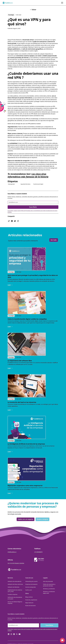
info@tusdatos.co (12, 552)
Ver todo (54, 240)
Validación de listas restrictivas (15, 584)
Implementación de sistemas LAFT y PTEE (15, 591)
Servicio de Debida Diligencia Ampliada (15, 603)
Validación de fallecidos (13, 587)
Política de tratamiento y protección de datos (49, 585)
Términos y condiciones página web (49, 592)
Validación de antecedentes (15, 581)
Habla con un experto (26, 519)
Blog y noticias (29, 597)
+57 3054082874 (38, 552)
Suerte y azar (29, 590)
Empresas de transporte (31, 584)
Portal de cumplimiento (31, 600)
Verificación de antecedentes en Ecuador (15, 598)
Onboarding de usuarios (31, 581)
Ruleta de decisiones (30, 606)
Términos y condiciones (49, 589)
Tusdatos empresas (12, 594)
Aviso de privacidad (48, 581)
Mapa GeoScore (29, 603)
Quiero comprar (42, 519)
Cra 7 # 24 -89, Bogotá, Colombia (16, 563)
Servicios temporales (31, 587)
